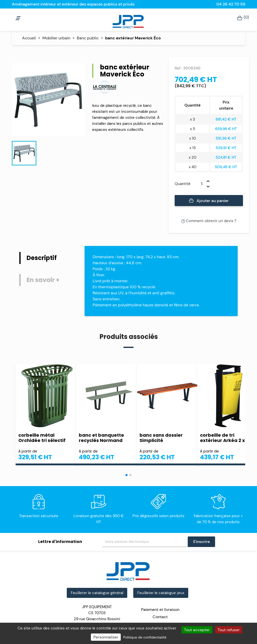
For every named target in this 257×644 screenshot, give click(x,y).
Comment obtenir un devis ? (209, 221)
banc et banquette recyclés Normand (101, 438)
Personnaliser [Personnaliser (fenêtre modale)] (106, 637)
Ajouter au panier (209, 201)
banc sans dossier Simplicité (161, 438)
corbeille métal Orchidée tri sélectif (42, 438)
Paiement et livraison (160, 610)
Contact (160, 617)
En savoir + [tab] (43, 280)
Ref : (178, 68)
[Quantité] (199, 184)
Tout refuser (229, 630)
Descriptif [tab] (42, 258)
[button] (126, 475)
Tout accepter (197, 630)
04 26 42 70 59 (231, 4)
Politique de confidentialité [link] (145, 637)
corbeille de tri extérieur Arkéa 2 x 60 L (228, 438)
